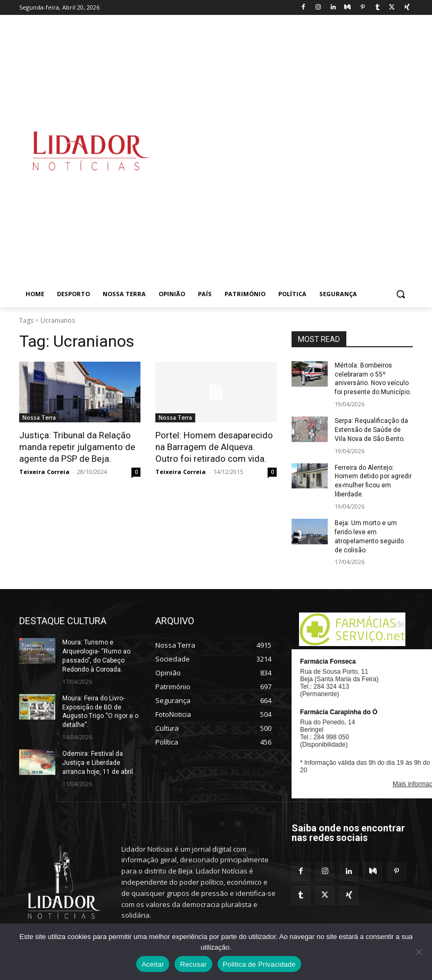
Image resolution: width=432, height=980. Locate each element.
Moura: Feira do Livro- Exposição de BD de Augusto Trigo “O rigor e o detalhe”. (100, 711)
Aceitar (153, 964)
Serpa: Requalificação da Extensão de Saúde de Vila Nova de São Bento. (371, 430)
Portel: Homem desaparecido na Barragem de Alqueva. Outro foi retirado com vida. (214, 447)
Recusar (193, 964)
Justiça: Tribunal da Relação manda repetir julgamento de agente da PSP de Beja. (77, 447)
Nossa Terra (39, 418)
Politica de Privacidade (259, 964)
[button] (400, 294)
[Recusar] (419, 952)
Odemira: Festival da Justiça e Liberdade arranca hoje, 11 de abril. (98, 762)
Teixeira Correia (44, 472)
